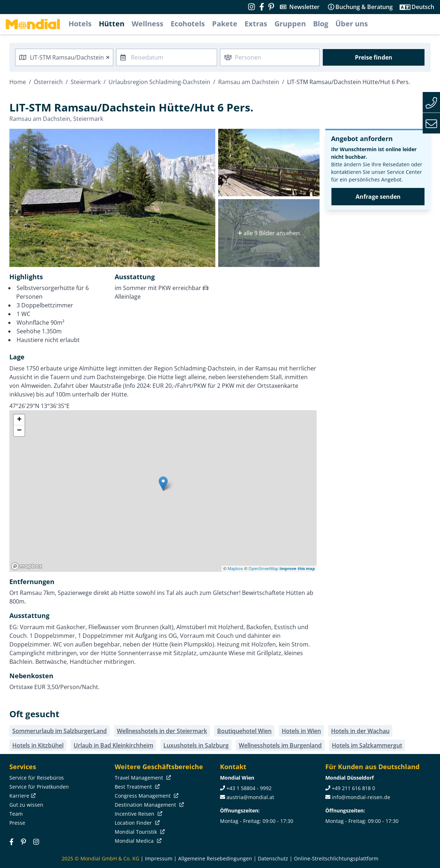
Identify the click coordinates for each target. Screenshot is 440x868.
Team (16, 814)
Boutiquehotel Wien (244, 731)
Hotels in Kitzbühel (38, 745)
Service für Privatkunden (39, 787)
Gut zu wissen (26, 805)
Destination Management (149, 805)
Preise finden (374, 57)
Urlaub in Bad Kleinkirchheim (113, 745)
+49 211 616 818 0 (353, 788)
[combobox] (64, 57)
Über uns (352, 24)
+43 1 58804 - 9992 (249, 788)
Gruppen (290, 24)
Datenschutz (273, 858)
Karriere (22, 796)
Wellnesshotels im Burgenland (280, 745)
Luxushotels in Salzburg (196, 745)
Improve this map (297, 568)
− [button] (19, 431)
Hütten (112, 24)
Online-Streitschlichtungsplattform (336, 858)
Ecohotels (188, 24)
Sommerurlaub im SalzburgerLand (60, 731)
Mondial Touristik (139, 832)
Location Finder (137, 823)
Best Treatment (137, 787)
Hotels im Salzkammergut (367, 745)
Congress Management (146, 796)
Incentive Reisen (138, 814)
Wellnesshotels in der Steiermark (162, 731)
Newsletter (304, 7)
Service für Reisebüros (37, 778)
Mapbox (235, 568)
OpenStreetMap (263, 568)
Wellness (148, 24)
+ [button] (19, 420)
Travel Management (142, 778)
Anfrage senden (378, 197)
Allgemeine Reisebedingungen (215, 858)
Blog (321, 24)
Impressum (159, 858)
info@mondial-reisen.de (361, 797)
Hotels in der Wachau (360, 731)
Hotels (80, 24)
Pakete (225, 24)
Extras (256, 24)
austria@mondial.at (250, 797)
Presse (17, 823)
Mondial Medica (137, 841)
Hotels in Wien (301, 731)
